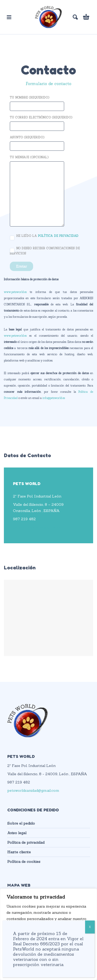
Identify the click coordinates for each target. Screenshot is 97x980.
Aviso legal (17, 833)
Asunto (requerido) (37, 142)
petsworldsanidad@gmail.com (39, 527)
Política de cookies (24, 862)
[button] (9, 17)
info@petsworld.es (54, 398)
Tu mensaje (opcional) (37, 191)
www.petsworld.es (15, 292)
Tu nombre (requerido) (37, 102)
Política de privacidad (26, 842)
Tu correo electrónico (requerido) (41, 122)
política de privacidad (58, 236)
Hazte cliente (19, 852)
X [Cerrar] (90, 927)
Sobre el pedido (21, 823)
